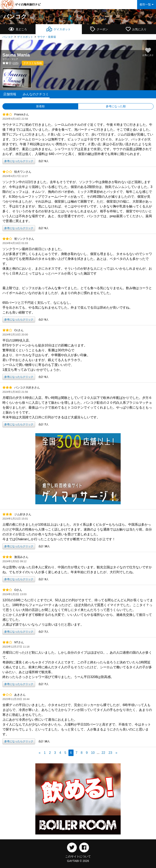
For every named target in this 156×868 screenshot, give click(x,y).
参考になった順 (116, 106)
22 (103, 753)
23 (110, 753)
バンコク (15, 17)
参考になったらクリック (19, 161)
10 (93, 753)
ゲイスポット (25, 37)
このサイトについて (78, 856)
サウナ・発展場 (47, 37)
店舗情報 (10, 94)
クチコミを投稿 (33, 63)
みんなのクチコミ (36, 94)
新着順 (40, 106)
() (10, 63)
